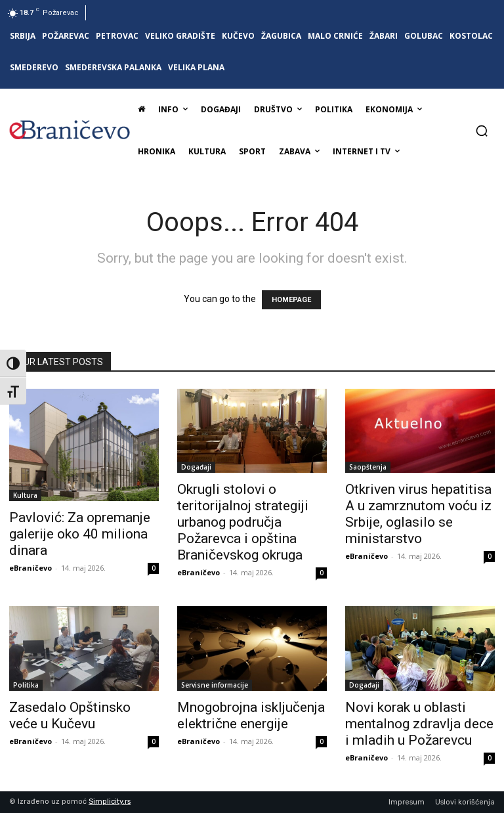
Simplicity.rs (110, 802)
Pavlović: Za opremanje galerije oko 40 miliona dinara (80, 534)
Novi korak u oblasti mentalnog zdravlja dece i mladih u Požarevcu (419, 724)
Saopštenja (368, 467)
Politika (26, 685)
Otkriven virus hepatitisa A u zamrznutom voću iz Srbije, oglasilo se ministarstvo (418, 514)
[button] (482, 131)
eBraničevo (31, 568)
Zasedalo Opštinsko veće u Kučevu (70, 715)
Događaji (196, 467)
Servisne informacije (215, 685)
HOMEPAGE (291, 300)
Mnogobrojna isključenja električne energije (251, 715)
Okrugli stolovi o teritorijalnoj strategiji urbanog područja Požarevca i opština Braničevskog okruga (243, 522)
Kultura (25, 495)
